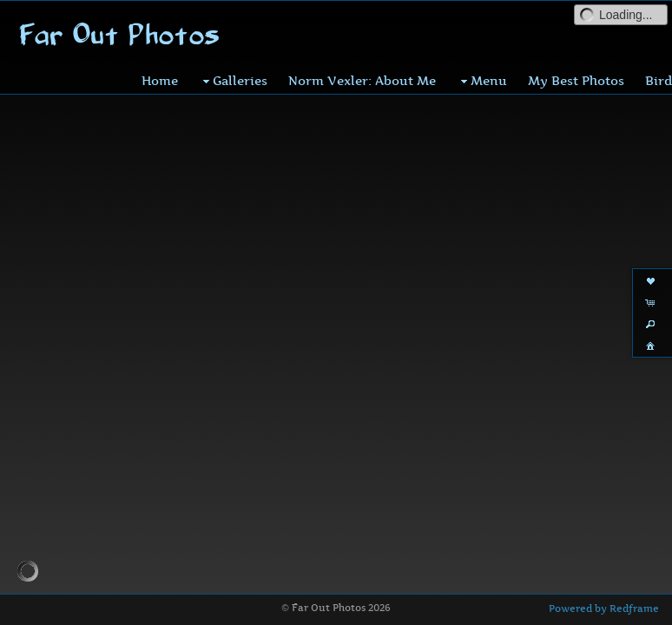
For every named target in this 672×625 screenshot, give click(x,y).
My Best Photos (576, 80)
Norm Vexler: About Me (362, 80)
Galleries (233, 81)
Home (160, 80)
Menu (482, 81)
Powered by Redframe (604, 609)
